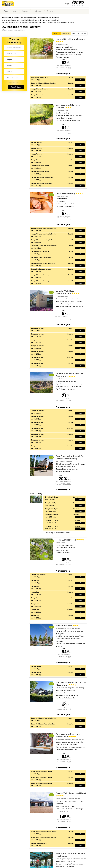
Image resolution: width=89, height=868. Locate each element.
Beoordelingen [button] (81, 33)
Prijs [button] (73, 33)
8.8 (52, 627)
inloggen (67, 4)
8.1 (52, 795)
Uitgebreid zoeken (14, 83)
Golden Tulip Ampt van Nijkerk (71, 795)
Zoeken (25, 11)
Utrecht (50, 11)
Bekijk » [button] (80, 80)
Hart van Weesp (67, 626)
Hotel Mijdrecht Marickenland (71, 40)
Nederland (37, 11)
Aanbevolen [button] (66, 33)
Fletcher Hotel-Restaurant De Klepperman (71, 684)
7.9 (52, 684)
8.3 (52, 40)
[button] (58, 533)
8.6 (52, 541)
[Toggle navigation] (86, 3)
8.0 (52, 457)
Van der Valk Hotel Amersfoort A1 (67, 292)
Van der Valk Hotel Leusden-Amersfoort (70, 375)
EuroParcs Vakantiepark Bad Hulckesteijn (70, 855)
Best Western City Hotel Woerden (68, 106)
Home (14, 11)
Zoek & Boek (16, 87)
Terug (6, 11)
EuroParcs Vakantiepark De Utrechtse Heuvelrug (70, 457)
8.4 (52, 375)
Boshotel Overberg (69, 193)
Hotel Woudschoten (70, 540)
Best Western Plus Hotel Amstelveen (68, 735)
